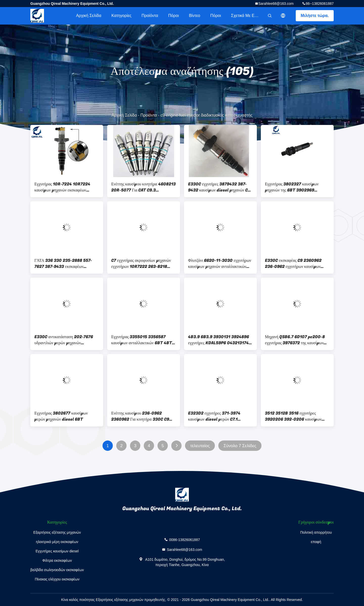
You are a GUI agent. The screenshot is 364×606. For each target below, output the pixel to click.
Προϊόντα (150, 16)
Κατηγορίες (121, 16)
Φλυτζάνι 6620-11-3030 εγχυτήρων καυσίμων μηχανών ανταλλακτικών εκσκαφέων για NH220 (220, 264)
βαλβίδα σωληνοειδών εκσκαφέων (57, 570)
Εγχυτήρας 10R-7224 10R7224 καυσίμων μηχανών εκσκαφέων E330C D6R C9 (62, 187)
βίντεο (195, 16)
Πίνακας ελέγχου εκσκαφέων (57, 579)
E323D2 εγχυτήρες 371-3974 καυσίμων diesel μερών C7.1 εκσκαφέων (214, 416)
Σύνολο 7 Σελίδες (240, 446)
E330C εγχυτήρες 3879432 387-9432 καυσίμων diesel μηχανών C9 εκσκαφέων (219, 187)
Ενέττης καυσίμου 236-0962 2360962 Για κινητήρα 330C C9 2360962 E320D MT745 (140, 416)
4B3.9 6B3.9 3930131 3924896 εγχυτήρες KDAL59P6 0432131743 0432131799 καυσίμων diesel (220, 340)
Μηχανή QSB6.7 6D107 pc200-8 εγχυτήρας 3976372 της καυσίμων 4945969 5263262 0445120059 (296, 340)
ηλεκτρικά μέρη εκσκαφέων (57, 542)
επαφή (316, 542)
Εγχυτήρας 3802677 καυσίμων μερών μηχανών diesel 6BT (61, 416)
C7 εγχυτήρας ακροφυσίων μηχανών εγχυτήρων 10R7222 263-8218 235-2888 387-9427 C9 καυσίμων (143, 264)
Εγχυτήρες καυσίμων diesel (57, 551)
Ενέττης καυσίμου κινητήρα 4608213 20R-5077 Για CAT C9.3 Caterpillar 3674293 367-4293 (143, 187)
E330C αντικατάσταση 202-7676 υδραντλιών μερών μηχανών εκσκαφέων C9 (64, 340)
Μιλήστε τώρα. (315, 16)
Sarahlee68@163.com (276, 4)
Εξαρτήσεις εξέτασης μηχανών (57, 532)
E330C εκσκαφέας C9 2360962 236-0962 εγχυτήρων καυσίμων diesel (293, 264)
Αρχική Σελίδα (89, 16)
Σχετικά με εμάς (246, 16)
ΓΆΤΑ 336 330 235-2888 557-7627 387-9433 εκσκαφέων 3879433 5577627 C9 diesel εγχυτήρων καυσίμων (63, 264)
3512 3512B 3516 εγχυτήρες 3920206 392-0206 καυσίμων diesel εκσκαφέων (293, 416)
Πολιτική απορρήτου (316, 532)
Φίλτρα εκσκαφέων (57, 560)
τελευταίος (200, 446)
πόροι (173, 16)
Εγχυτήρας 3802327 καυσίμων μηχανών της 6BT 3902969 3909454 (292, 187)
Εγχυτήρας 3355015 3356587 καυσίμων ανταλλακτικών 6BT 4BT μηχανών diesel (142, 340)
